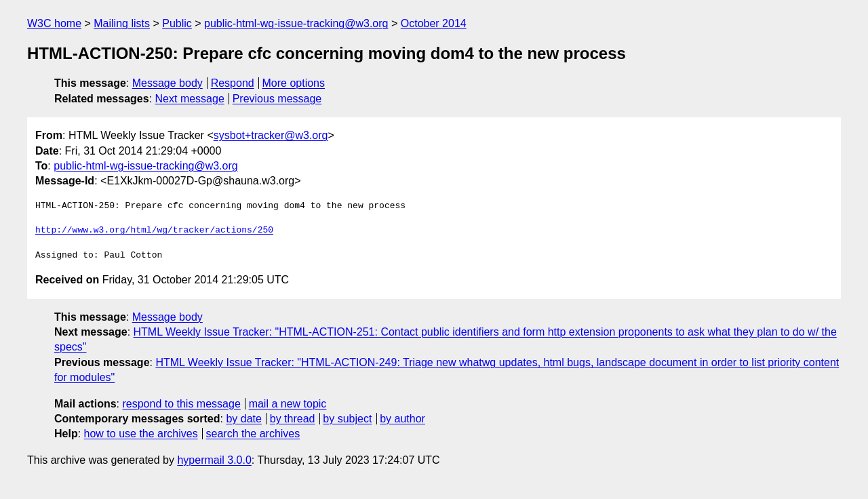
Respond (233, 83)
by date (243, 419)
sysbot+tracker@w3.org (271, 135)
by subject (347, 419)
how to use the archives (141, 434)
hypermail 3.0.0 (214, 460)
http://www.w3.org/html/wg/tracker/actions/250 (154, 231)
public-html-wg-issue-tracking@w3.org (296, 23)
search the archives (253, 434)
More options (294, 83)
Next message (190, 99)
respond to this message (181, 404)
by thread (293, 419)
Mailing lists (122, 23)
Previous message (277, 99)
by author (402, 419)
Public (177, 23)
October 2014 (434, 23)
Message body (167, 83)
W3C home (54, 23)
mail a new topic (288, 404)
